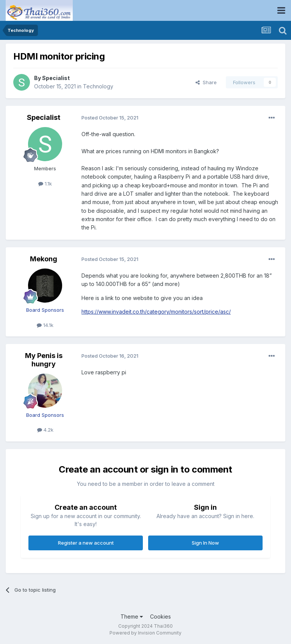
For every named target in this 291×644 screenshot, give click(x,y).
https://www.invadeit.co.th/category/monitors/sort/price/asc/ (156, 312)
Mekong (44, 259)
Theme (132, 617)
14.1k (45, 325)
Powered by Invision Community (145, 633)
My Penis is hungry (44, 360)
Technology (98, 86)
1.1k (45, 184)
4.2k (45, 430)
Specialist (56, 78)
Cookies (160, 617)
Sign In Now (205, 543)
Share (206, 82)
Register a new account (86, 543)
